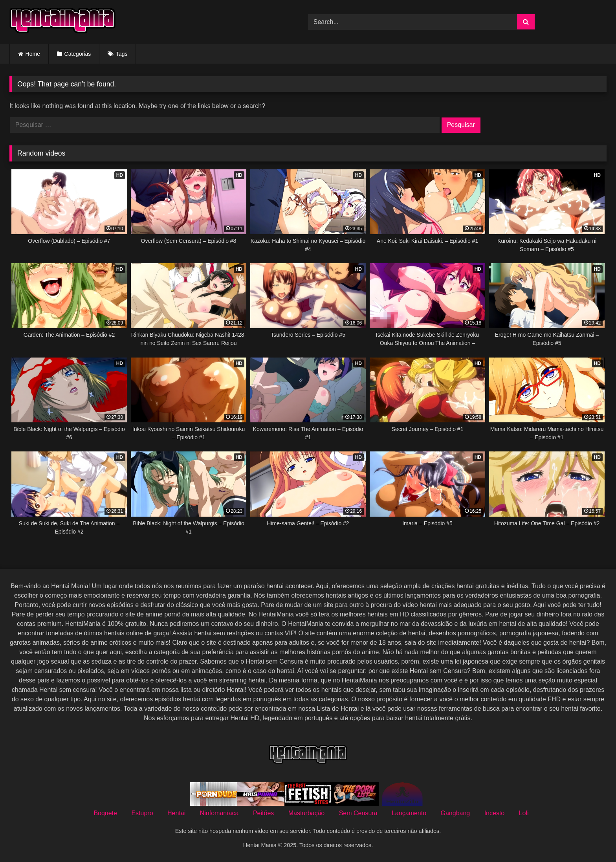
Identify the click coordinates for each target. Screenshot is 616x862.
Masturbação (307, 813)
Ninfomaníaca (219, 813)
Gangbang (455, 813)
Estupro (142, 813)
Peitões (263, 813)
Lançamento (409, 813)
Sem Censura (358, 813)
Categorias (78, 54)
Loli (524, 813)
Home (33, 54)
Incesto (495, 813)
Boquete (105, 813)
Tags (122, 54)
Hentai (176, 813)
